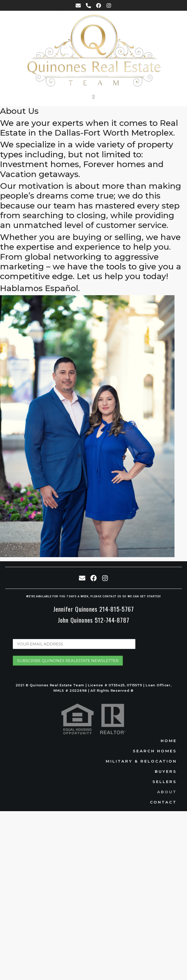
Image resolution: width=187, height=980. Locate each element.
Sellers (165, 782)
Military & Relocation (141, 761)
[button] (93, 97)
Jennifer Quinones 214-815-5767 (94, 609)
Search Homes (155, 751)
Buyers (166, 771)
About (167, 792)
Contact (163, 802)
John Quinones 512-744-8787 (94, 620)
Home (169, 741)
